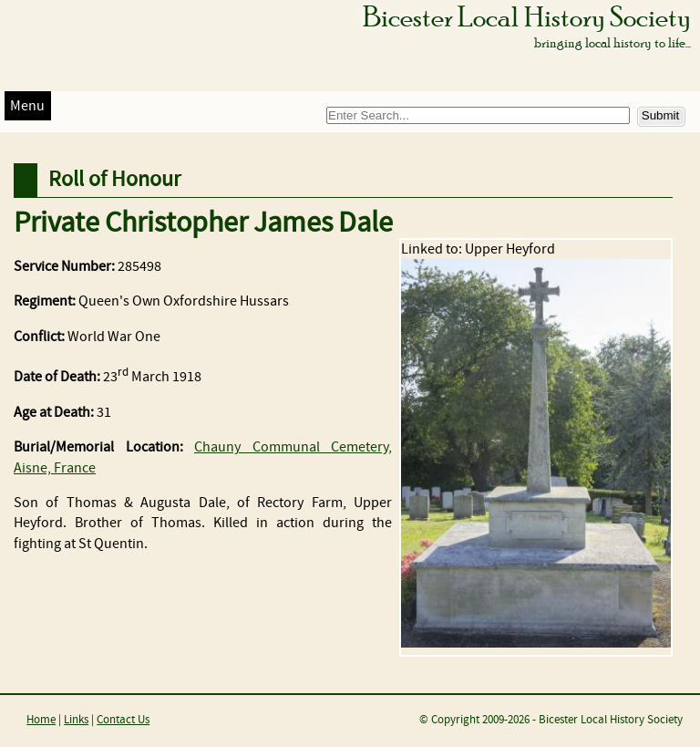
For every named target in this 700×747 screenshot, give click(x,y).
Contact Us (123, 720)
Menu (27, 106)
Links (76, 720)
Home (41, 720)
